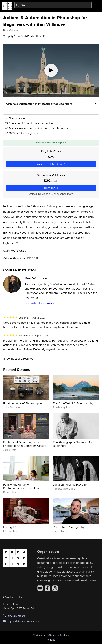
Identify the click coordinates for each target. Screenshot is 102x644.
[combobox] (53, 5)
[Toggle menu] (97, 5)
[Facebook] (47, 588)
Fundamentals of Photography (23, 403)
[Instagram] (55, 588)
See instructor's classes (39, 303)
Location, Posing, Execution (71, 484)
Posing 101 (10, 527)
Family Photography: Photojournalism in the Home (22, 486)
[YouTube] (40, 588)
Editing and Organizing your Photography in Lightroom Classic (25, 444)
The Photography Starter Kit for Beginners (73, 444)
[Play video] (51, 70)
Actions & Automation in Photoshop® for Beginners (39, 104)
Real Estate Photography (69, 527)
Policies (51, 640)
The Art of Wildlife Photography (73, 403)
